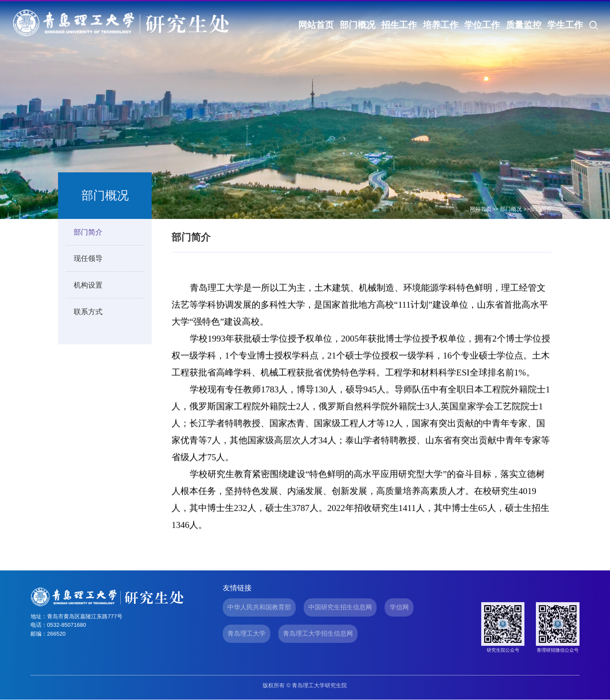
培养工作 (441, 25)
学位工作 (482, 25)
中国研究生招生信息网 (340, 607)
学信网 (399, 607)
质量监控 (524, 25)
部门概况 (358, 25)
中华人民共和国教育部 (259, 607)
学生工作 (565, 25)
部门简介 (541, 209)
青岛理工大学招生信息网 (318, 633)
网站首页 (316, 25)
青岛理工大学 (247, 633)
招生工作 (399, 25)
